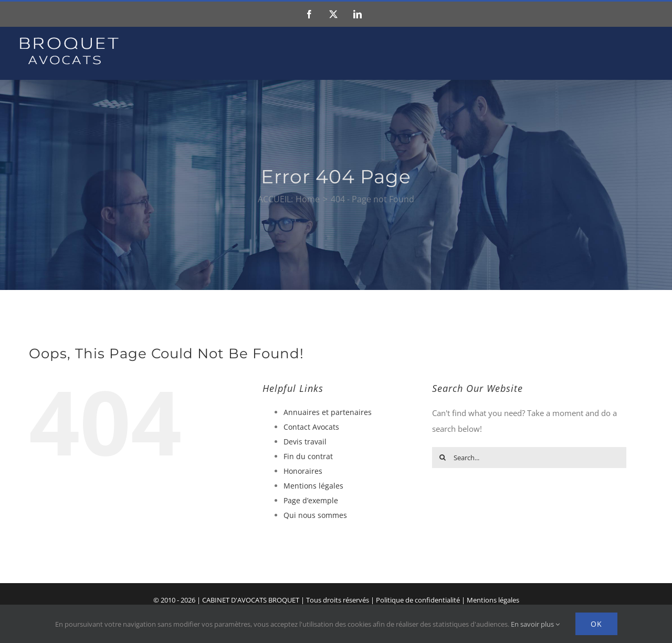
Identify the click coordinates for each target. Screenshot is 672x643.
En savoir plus (535, 624)
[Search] (443, 458)
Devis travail (305, 442)
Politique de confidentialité (418, 600)
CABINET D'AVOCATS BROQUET (251, 600)
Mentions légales (313, 486)
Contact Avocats (311, 427)
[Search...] (529, 458)
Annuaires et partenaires (328, 412)
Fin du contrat (308, 456)
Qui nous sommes (315, 515)
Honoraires (303, 471)
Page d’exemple (311, 500)
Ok (596, 624)
